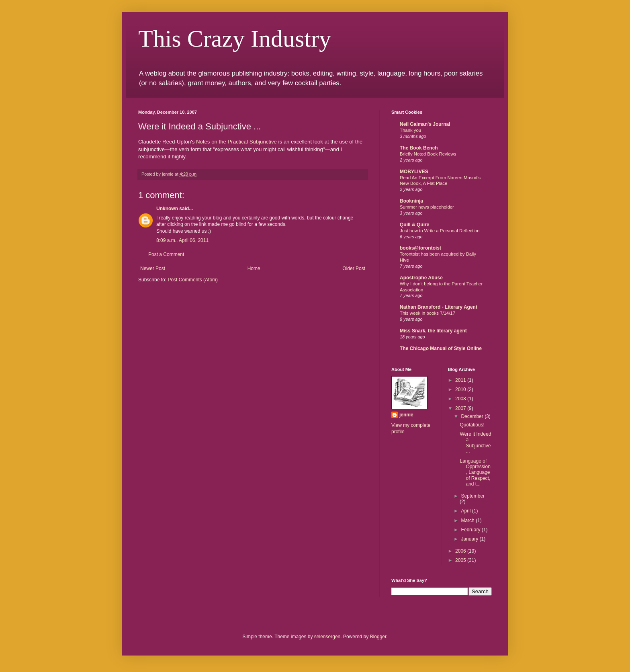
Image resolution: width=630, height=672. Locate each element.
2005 (461, 560)
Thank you (410, 130)
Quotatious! (472, 425)
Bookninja (411, 201)
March (468, 520)
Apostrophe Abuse (421, 278)
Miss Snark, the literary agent (433, 331)
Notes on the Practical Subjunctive (236, 142)
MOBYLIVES (414, 172)
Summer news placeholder (427, 207)
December (473, 416)
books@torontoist (420, 248)
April (466, 511)
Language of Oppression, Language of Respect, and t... (475, 473)
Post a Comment (166, 254)
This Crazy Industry (235, 39)
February (471, 530)
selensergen (327, 637)
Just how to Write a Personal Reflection (440, 231)
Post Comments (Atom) (193, 280)
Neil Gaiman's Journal (425, 124)
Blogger (378, 637)
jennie (406, 415)
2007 (461, 408)
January (470, 539)
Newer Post (153, 268)
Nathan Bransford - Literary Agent (439, 307)
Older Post (354, 268)
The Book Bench (419, 148)
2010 (461, 389)
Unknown (167, 209)
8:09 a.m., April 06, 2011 (182, 240)
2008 (461, 399)
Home (254, 268)
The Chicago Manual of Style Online (441, 348)
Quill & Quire (414, 225)
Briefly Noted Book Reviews (428, 154)
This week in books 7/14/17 (427, 313)
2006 (461, 551)
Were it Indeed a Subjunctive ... (475, 443)
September (473, 496)
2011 (461, 380)
